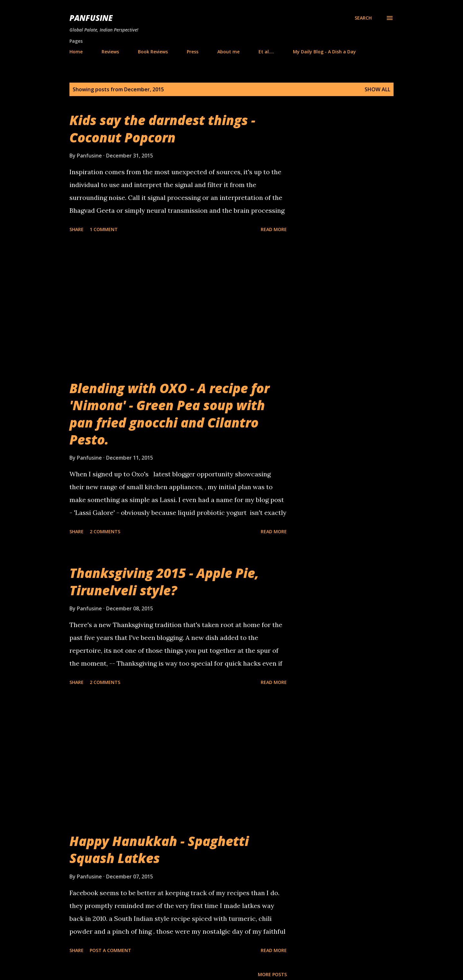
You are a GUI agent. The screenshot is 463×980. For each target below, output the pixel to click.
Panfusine (91, 18)
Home (76, 52)
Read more (274, 229)
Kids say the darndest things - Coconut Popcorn (162, 129)
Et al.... (266, 52)
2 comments (105, 531)
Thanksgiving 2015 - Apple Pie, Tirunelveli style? (164, 581)
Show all (377, 89)
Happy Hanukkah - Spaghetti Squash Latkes (159, 850)
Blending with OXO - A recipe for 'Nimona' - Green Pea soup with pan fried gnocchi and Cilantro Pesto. (169, 414)
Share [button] (77, 229)
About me (228, 52)
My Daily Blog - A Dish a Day (324, 52)
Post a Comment (110, 950)
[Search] (363, 18)
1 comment (104, 229)
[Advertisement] (178, 307)
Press (193, 52)
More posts (272, 974)
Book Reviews (153, 52)
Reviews (110, 52)
